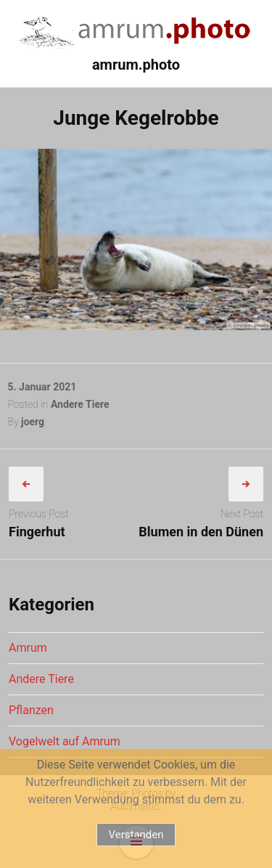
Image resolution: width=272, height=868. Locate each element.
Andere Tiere (80, 404)
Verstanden (136, 835)
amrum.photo (136, 65)
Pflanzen (31, 710)
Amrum (28, 648)
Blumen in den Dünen (201, 532)
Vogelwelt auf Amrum (65, 741)
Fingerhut (37, 532)
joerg (33, 422)
